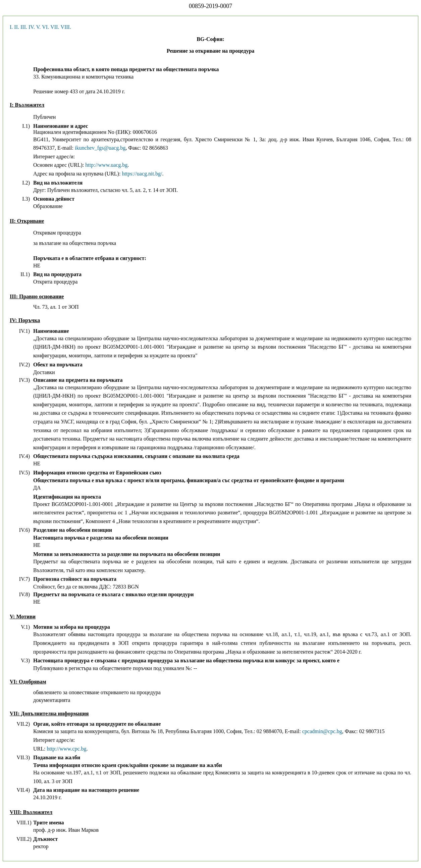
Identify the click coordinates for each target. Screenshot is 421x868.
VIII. (66, 27)
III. (24, 27)
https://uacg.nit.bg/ (142, 174)
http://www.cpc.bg (66, 749)
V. (39, 27)
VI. (45, 27)
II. (17, 27)
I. (11, 27)
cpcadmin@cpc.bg (322, 731)
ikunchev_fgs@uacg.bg (100, 148)
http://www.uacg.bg (106, 165)
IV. (32, 27)
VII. (55, 27)
